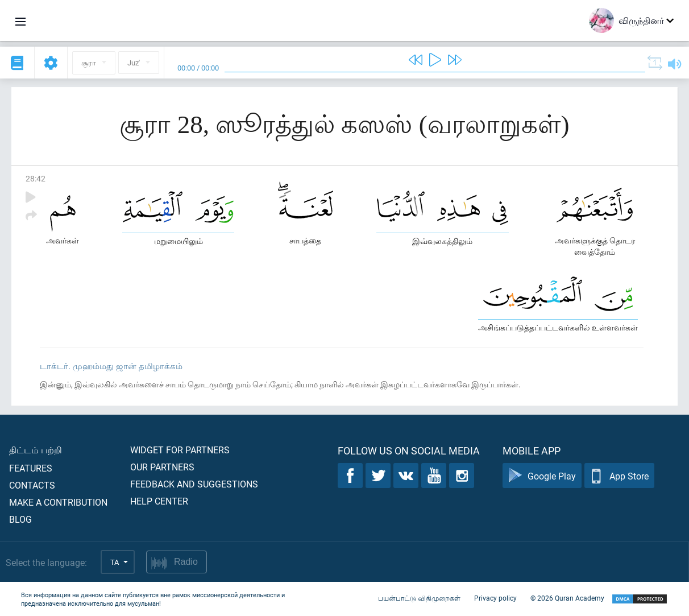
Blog (20, 519)
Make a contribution (58, 502)
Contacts (32, 485)
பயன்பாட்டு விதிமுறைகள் (419, 598)
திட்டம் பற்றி (36, 450)
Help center (159, 501)
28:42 (36, 178)
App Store (619, 476)
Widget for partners (180, 450)
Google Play (542, 476)
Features (31, 468)
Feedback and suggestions (194, 484)
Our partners (162, 467)
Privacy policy (495, 598)
